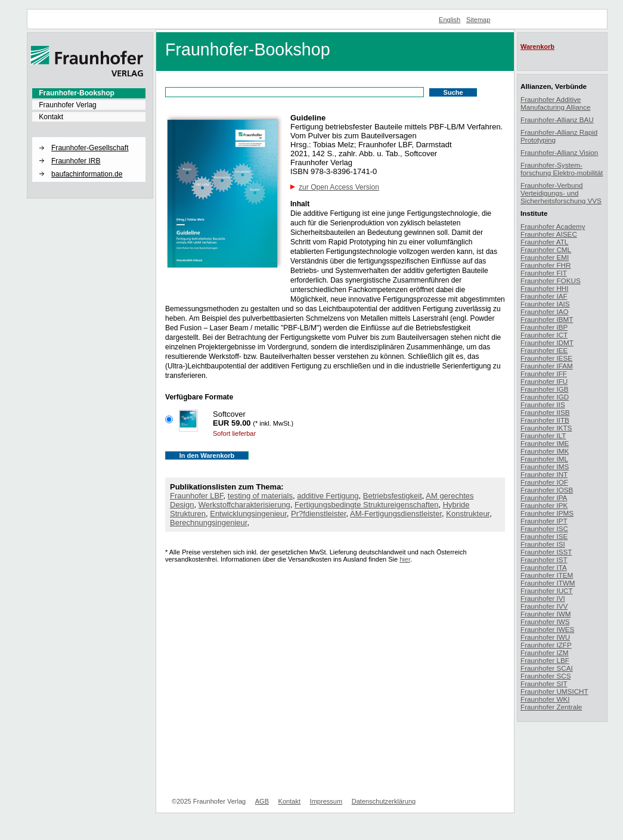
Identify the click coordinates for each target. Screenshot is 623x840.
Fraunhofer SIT (544, 684)
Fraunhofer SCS (545, 676)
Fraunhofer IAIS (545, 304)
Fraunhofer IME (545, 443)
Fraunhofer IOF (544, 482)
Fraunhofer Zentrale (551, 707)
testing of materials (260, 496)
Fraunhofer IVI (543, 598)
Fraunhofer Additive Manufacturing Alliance (556, 103)
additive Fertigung (328, 496)
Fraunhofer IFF (544, 373)
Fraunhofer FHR (545, 265)
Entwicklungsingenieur (248, 514)
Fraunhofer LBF (197, 496)
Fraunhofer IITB (545, 420)
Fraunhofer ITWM (548, 583)
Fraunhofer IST (544, 560)
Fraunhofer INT (544, 474)
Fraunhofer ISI (543, 544)
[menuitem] (89, 93)
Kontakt (51, 117)
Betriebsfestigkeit (393, 496)
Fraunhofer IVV (544, 606)
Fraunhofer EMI (545, 257)
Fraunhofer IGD (545, 397)
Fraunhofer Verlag (68, 105)
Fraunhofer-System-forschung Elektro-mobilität (562, 169)
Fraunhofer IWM (545, 614)
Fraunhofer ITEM (547, 575)
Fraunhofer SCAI (547, 668)
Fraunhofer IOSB (547, 490)
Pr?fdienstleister (319, 514)
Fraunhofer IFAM (547, 366)
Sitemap (478, 20)
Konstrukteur (468, 514)
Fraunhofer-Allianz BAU (557, 120)
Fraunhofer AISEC (549, 234)
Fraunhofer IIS (543, 404)
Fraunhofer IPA (544, 498)
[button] (89, 138)
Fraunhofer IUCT (547, 591)
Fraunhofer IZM (545, 653)
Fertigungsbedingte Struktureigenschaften (366, 505)
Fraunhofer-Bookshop (77, 93)
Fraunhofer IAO (545, 311)
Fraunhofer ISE (544, 536)
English (450, 20)
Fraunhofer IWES (547, 629)
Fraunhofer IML (544, 459)
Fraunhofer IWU (545, 637)
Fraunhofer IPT (544, 521)
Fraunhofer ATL (544, 242)
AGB (262, 801)
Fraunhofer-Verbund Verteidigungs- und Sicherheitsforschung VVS (561, 193)
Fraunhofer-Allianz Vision (559, 152)
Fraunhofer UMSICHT (554, 691)
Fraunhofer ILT (543, 436)
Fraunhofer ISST (546, 552)
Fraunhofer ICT (544, 335)
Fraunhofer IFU (544, 381)
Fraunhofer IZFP (546, 645)
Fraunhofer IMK (545, 451)
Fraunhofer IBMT (547, 319)
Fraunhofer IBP (544, 327)
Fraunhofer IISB (545, 412)
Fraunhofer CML (546, 249)
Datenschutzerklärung (384, 801)
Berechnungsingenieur (208, 523)
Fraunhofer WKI (545, 699)
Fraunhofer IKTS (546, 428)
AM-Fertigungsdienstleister (396, 514)
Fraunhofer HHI (545, 288)
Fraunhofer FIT (544, 273)
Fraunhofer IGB (545, 389)
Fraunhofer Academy (553, 226)
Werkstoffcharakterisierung (244, 505)
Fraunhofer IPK (544, 505)
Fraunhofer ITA (544, 567)
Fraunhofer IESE (546, 358)
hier (405, 559)
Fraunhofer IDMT (547, 342)
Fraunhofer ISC (544, 529)
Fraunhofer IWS (545, 622)
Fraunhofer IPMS (547, 513)
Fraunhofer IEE (544, 350)
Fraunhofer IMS (545, 467)
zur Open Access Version (339, 187)
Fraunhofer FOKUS (551, 280)
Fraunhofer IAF (544, 296)
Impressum (326, 801)
